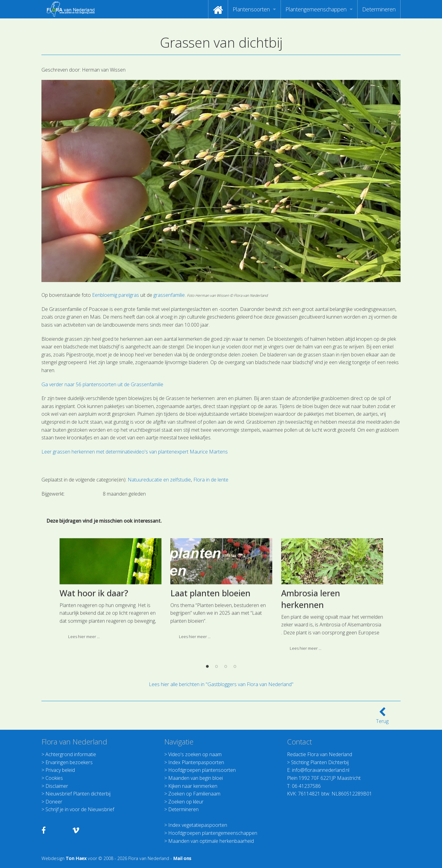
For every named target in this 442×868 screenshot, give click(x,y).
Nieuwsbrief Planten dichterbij (78, 794)
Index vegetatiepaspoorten (198, 825)
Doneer (54, 802)
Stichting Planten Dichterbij (320, 762)
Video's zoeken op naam (195, 754)
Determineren (379, 9)
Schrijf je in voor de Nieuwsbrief (80, 809)
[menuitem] (218, 9)
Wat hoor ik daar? (94, 660)
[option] (110, 657)
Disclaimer (57, 786)
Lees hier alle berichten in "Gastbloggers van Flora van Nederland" (221, 684)
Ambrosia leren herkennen (311, 665)
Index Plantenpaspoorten (196, 762)
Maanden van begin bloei (196, 778)
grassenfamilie (169, 295)
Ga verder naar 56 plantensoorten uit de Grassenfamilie (102, 384)
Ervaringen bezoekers (69, 762)
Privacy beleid (60, 770)
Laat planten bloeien (210, 660)
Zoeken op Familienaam (194, 794)
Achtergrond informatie (71, 754)
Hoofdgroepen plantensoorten (202, 770)
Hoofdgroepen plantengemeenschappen (213, 833)
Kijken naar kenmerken (193, 786)
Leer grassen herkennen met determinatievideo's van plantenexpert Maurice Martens (135, 452)
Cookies (54, 778)
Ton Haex (76, 858)
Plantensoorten (251, 9)
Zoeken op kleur (186, 802)
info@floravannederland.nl (321, 770)
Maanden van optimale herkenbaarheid (211, 841)
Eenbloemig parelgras (116, 295)
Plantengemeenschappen (316, 9)
